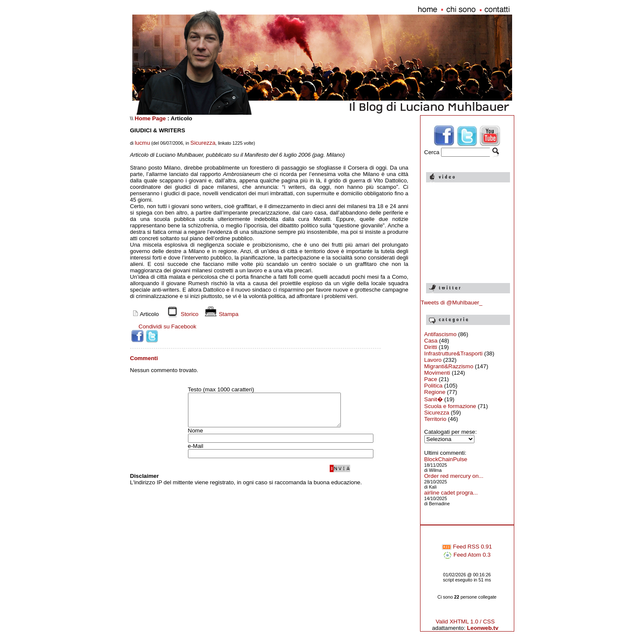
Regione (435, 392)
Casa (431, 341)
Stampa (220, 314)
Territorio (435, 419)
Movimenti (437, 373)
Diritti (431, 347)
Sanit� (434, 399)
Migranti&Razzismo (449, 366)
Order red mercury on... (454, 476)
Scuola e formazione (450, 406)
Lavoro (433, 360)
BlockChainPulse (446, 459)
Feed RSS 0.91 (467, 547)
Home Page (151, 118)
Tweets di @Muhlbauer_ (452, 303)
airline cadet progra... (451, 493)
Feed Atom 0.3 (467, 555)
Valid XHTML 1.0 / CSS (465, 622)
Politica (434, 386)
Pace (431, 379)
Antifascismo (441, 334)
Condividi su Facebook (168, 326)
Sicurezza (203, 143)
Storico (181, 314)
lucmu (143, 143)
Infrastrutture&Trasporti (454, 353)
